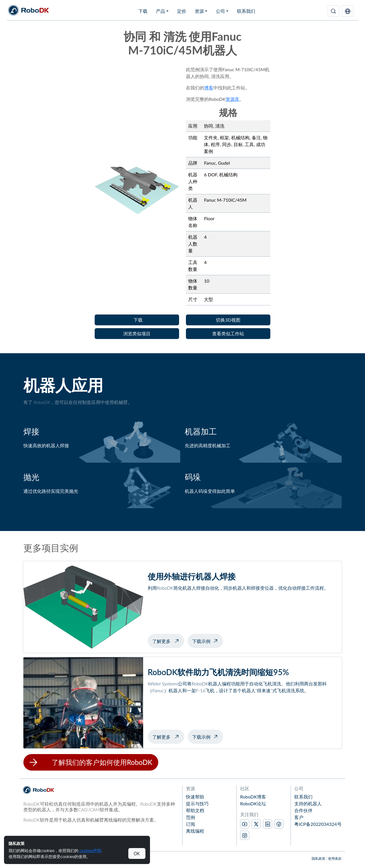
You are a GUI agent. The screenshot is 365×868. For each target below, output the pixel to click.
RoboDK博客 (253, 797)
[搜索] (333, 11)
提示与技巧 (197, 803)
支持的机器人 (308, 803)
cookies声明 (90, 850)
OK (137, 853)
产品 (161, 11)
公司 (220, 11)
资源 (199, 11)
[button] (348, 11)
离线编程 (195, 831)
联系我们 (246, 11)
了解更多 (168, 640)
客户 (299, 817)
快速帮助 (195, 797)
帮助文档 (195, 810)
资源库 (232, 99)
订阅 (190, 824)
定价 (182, 11)
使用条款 (335, 858)
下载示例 (201, 641)
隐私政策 (319, 858)
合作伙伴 (303, 810)
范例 (190, 817)
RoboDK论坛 (253, 803)
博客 (209, 88)
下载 (143, 11)
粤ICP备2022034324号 (318, 824)
